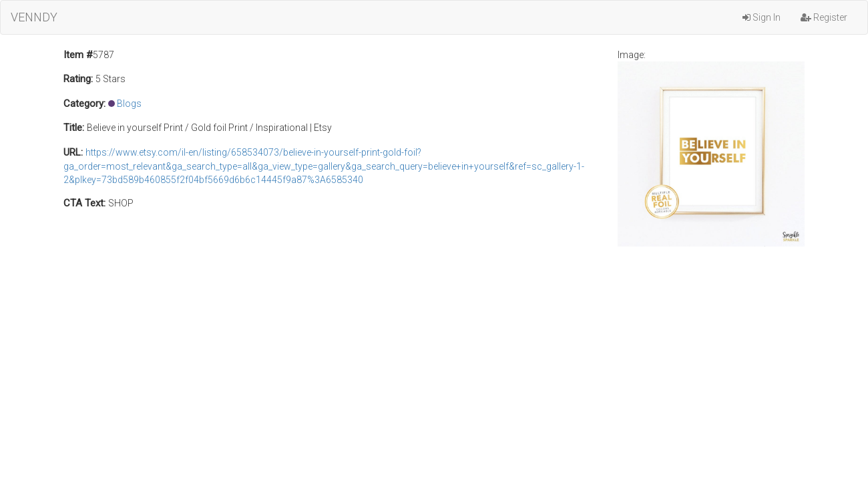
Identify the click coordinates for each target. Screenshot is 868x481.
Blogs (129, 104)
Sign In (762, 17)
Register (824, 17)
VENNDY (34, 17)
